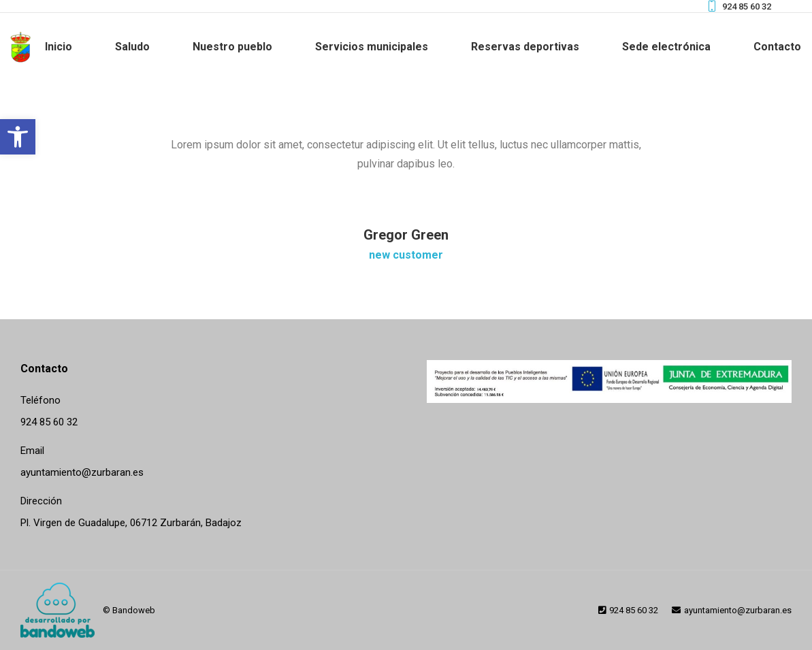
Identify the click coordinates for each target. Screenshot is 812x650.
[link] (18, 137)
